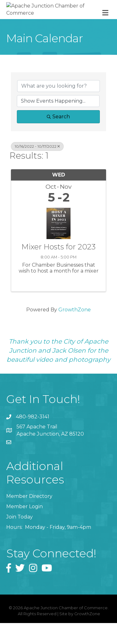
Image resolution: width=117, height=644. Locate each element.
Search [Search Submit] (58, 138)
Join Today (19, 538)
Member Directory (29, 517)
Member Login (24, 528)
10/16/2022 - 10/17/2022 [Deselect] (37, 167)
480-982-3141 (33, 438)
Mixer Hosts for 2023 (58, 268)
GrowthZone (75, 331)
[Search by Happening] (58, 122)
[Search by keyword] (58, 107)
